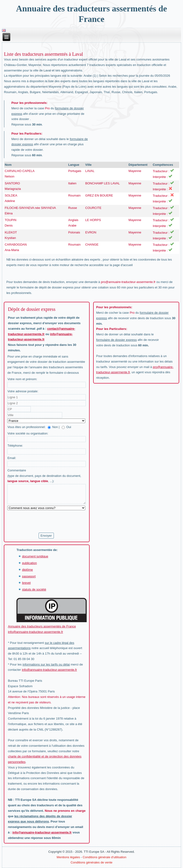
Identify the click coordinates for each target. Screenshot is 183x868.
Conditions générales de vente (91, 862)
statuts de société (34, 589)
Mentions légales (68, 857)
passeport (29, 576)
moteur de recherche (74, 265)
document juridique (35, 556)
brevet (26, 583)
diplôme (27, 570)
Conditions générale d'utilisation (104, 857)
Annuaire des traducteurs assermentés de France (42, 626)
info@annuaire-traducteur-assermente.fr (35, 632)
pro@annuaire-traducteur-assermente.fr (128, 282)
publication (29, 563)
